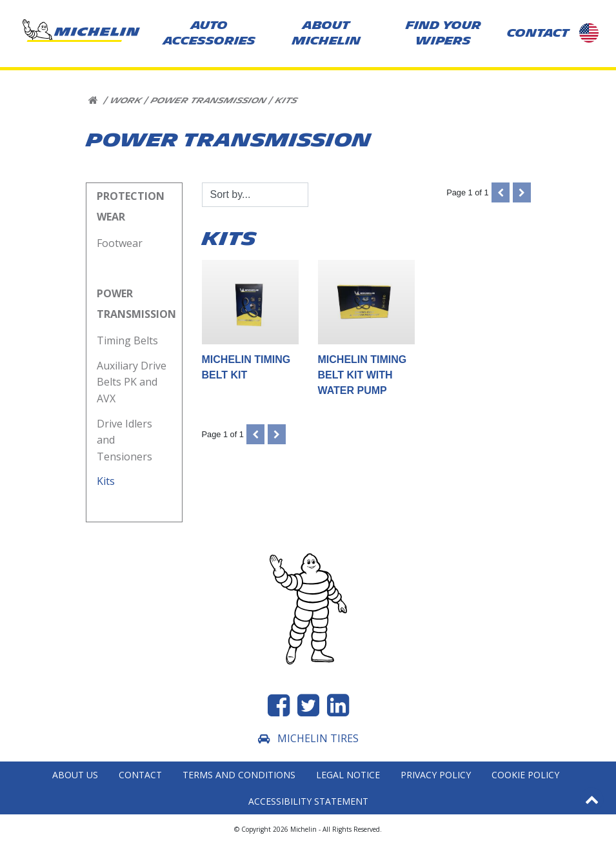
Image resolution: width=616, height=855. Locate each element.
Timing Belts (127, 340)
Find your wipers (443, 33)
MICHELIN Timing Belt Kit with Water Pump (366, 328)
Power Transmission (208, 101)
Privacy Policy (436, 775)
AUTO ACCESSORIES (209, 33)
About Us (75, 775)
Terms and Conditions (239, 775)
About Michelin (326, 33)
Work (125, 101)
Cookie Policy (525, 775)
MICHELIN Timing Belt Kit (250, 320)
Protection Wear (131, 206)
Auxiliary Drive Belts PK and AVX (132, 382)
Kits (286, 101)
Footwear (120, 243)
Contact (140, 775)
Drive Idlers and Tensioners (126, 440)
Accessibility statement (308, 801)
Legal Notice (348, 775)
